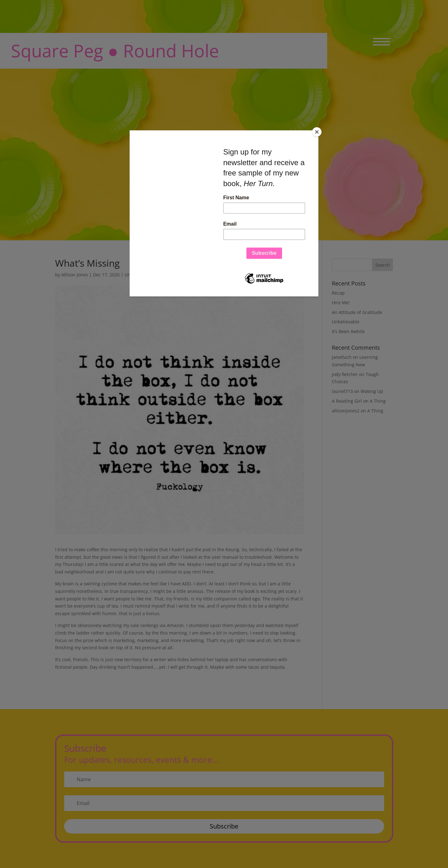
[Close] (317, 132)
